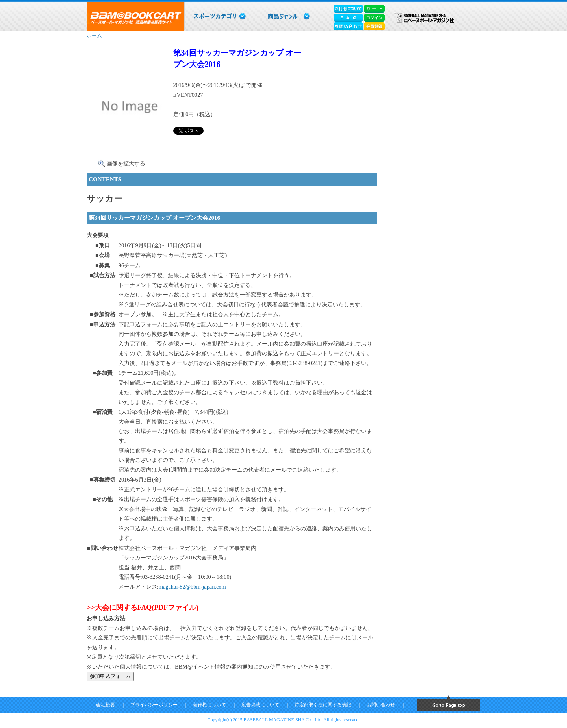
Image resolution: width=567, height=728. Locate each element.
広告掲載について (260, 705)
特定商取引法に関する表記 (323, 705)
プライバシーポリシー (154, 705)
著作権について (209, 705)
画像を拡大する (126, 163)
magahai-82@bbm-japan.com (192, 587)
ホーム (94, 36)
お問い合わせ (381, 705)
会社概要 (106, 705)
